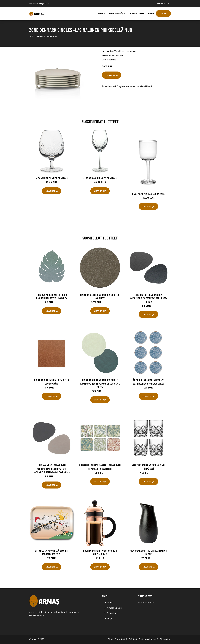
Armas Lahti (137, 13)
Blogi (151, 13)
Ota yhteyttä (121, 639)
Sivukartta (165, 639)
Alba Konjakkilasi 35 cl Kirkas (52, 178)
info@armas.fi (163, 3)
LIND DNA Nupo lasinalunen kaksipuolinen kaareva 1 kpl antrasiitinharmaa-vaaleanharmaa (52, 469)
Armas (101, 13)
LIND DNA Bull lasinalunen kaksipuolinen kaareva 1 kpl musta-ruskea (148, 298)
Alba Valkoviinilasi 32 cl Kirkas (100, 178)
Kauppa (163, 13)
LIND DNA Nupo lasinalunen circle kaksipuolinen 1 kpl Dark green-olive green (100, 384)
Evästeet (133, 639)
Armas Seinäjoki (117, 13)
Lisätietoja (112, 75)
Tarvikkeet (37, 36)
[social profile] (48, 3)
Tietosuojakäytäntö (148, 639)
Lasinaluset (51, 36)
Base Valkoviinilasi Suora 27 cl (149, 194)
